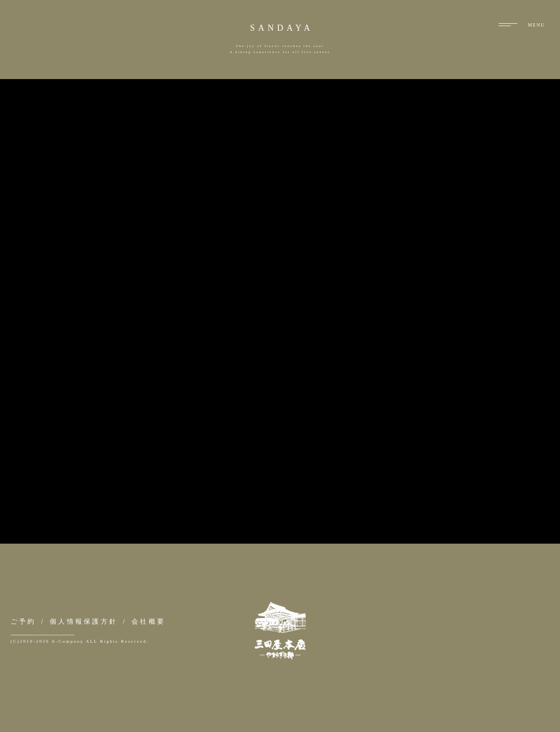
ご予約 (23, 621)
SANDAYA (282, 28)
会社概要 (148, 621)
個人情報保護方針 (84, 621)
